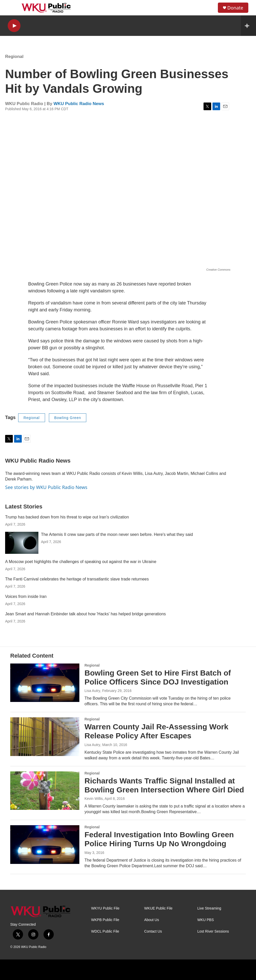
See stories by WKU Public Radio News (46, 487)
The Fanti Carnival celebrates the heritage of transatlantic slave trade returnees (77, 579)
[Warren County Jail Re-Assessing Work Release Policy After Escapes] (45, 737)
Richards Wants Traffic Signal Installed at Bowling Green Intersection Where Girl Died (164, 785)
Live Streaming (209, 908)
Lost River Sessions (213, 931)
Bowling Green (68, 418)
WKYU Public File (105, 908)
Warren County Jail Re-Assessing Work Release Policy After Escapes (156, 731)
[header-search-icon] (210, 8)
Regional (14, 57)
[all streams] (248, 26)
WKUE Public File (158, 908)
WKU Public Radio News (79, 104)
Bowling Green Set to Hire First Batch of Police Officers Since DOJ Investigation (158, 677)
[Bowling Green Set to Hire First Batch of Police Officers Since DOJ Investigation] (45, 683)
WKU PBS (206, 920)
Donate (235, 8)
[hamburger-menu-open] (13, 8)
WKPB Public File (105, 920)
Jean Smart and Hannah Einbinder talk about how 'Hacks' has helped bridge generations (86, 614)
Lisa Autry (92, 691)
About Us (152, 920)
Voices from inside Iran (26, 596)
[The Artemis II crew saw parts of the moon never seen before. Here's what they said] (22, 543)
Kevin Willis (94, 799)
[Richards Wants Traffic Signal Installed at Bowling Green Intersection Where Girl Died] (45, 791)
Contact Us (153, 931)
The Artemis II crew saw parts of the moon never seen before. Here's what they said (117, 534)
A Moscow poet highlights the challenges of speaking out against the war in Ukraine (81, 562)
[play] (14, 26)
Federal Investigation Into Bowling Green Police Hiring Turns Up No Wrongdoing (159, 839)
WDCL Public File (105, 931)
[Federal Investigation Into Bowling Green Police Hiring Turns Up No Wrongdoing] (45, 844)
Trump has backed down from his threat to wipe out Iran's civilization (67, 517)
